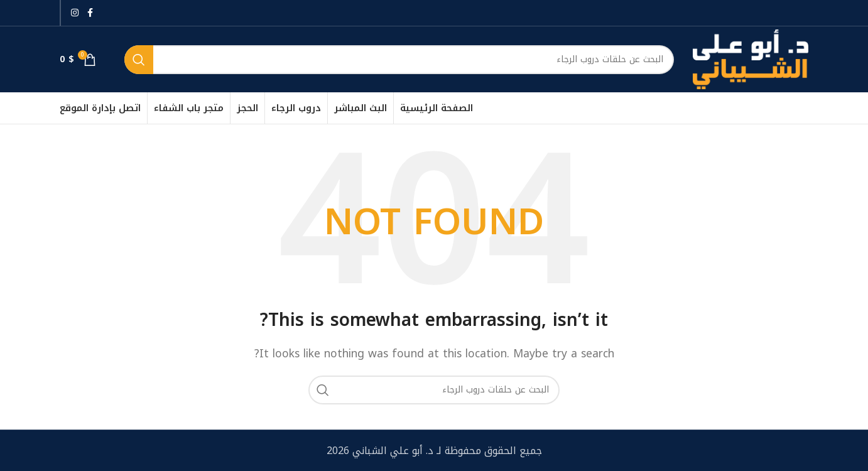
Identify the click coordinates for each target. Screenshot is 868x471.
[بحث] (399, 60)
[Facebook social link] (90, 13)
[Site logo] (751, 59)
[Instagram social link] (75, 13)
